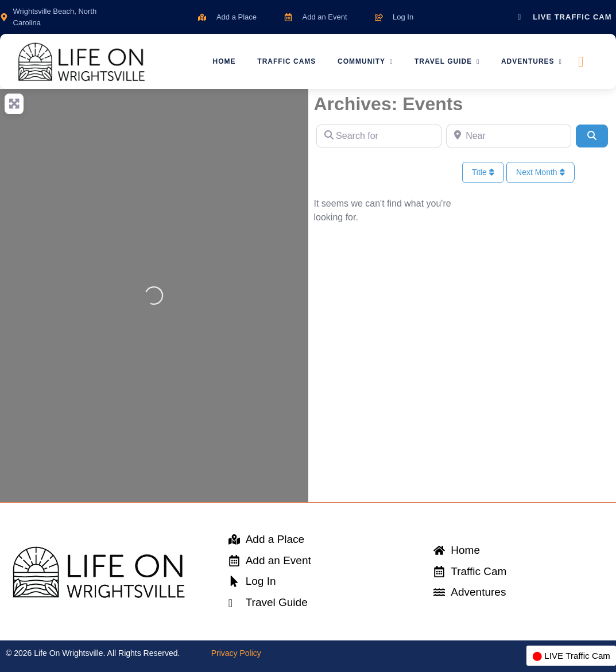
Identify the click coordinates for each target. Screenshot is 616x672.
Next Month (540, 172)
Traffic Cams (285, 61)
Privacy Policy (236, 653)
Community (365, 62)
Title (483, 172)
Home (221, 61)
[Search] (592, 136)
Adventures (533, 62)
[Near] (509, 136)
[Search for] (379, 136)
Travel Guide (448, 62)
